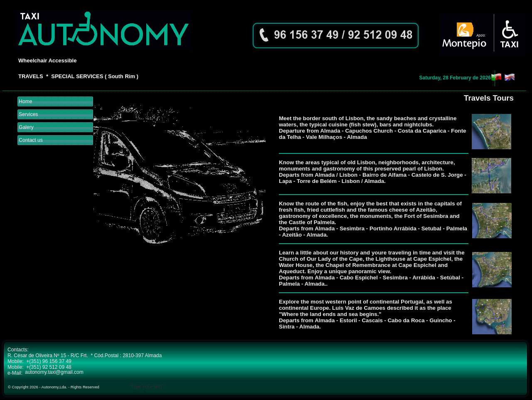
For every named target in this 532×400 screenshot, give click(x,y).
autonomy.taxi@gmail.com (54, 372)
